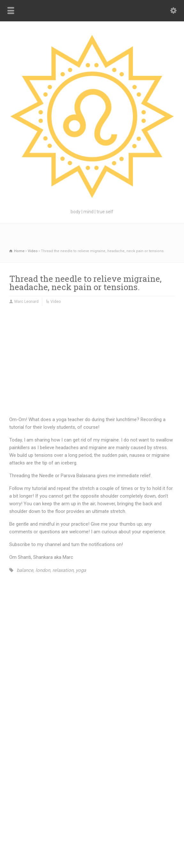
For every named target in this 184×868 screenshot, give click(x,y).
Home (43, 807)
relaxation (63, 570)
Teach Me (75, 807)
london (43, 570)
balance (25, 570)
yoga (81, 570)
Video (56, 302)
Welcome (97, 807)
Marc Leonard (27, 302)
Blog (57, 807)
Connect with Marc (127, 807)
